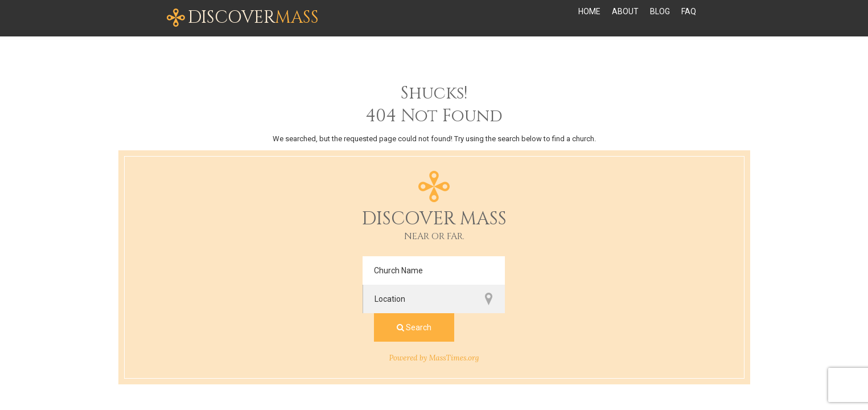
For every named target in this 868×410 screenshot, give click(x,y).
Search (582, 270)
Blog (660, 18)
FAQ (689, 18)
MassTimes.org (454, 301)
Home (589, 18)
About (625, 18)
